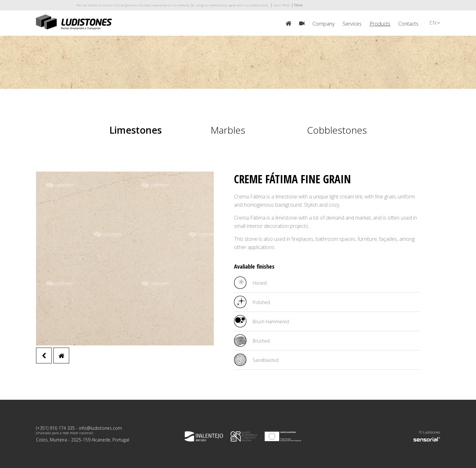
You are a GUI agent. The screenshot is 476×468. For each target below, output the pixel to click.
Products (380, 24)
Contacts (408, 24)
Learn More (281, 5)
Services (352, 24)
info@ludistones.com (100, 428)
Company (324, 24)
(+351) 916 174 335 (55, 428)
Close (298, 5)
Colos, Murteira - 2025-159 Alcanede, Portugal (83, 440)
